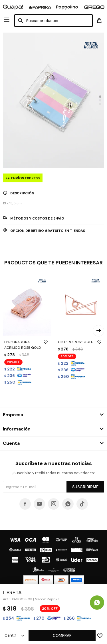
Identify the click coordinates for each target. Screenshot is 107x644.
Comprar (62, 635)
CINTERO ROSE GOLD (80, 342)
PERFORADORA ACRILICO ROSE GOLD (27, 344)
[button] (100, 97)
